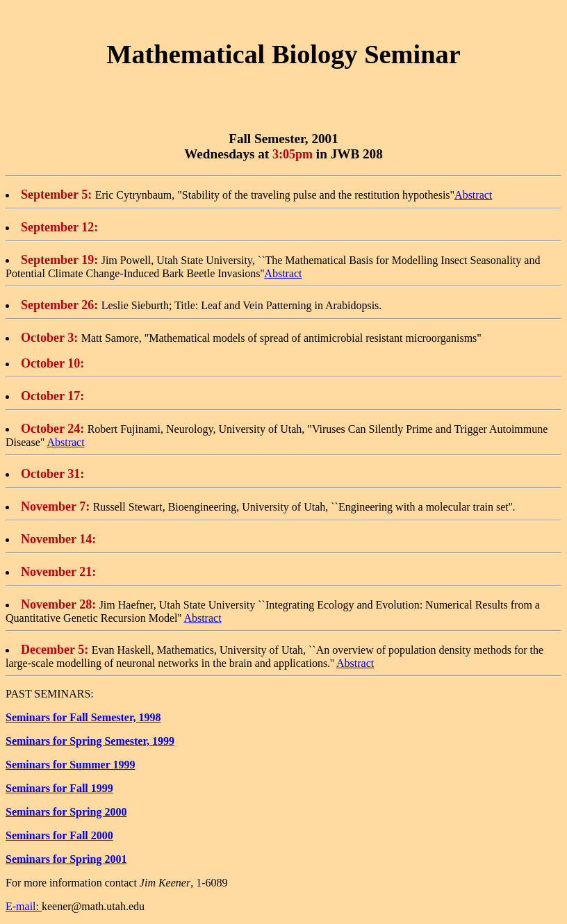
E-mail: (24, 906)
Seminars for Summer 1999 (71, 765)
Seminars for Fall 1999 (59, 788)
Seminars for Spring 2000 (66, 812)
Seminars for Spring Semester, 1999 (90, 741)
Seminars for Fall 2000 (59, 835)
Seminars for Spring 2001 (66, 859)
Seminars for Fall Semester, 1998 (83, 717)
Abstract (473, 195)
